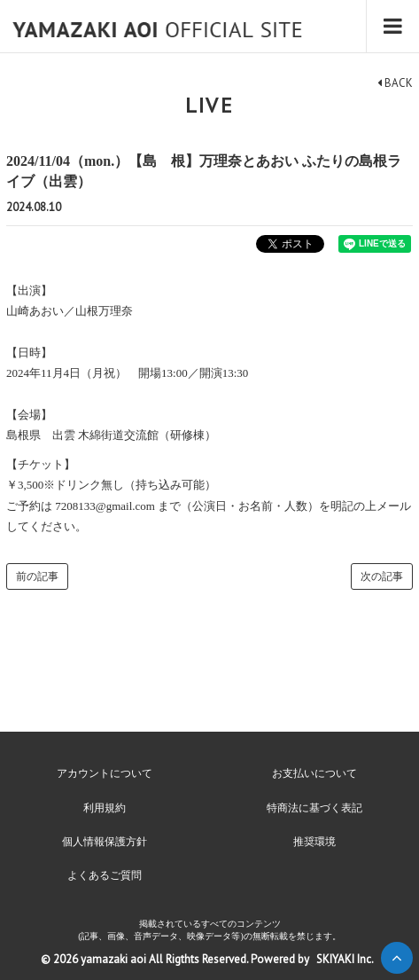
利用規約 (105, 808)
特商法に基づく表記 (314, 808)
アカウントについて (105, 773)
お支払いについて (314, 773)
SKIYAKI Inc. (345, 959)
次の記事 (382, 576)
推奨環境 (314, 842)
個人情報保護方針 (105, 842)
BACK (395, 83)
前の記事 (37, 576)
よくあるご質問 (105, 875)
